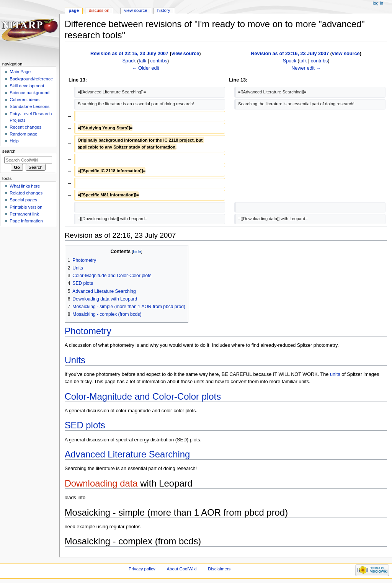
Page (74, 10)
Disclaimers (219, 569)
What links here (25, 186)
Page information (26, 221)
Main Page (20, 72)
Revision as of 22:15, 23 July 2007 (129, 54)
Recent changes (25, 127)
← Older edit (146, 68)
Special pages (23, 200)
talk (142, 61)
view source (185, 54)
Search (9, 151)
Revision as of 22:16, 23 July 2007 (290, 54)
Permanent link (24, 214)
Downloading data (101, 483)
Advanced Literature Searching (127, 454)
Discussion (99, 10)
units (335, 374)
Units (75, 360)
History (164, 10)
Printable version (26, 207)
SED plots (85, 425)
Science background (29, 93)
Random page (23, 134)
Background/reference (31, 79)
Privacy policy (142, 569)
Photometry (88, 331)
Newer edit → (306, 68)
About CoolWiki (181, 569)
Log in (378, 3)
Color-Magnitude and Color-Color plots (143, 396)
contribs (159, 61)
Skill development (27, 86)
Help (14, 141)
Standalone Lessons (29, 106)
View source (136, 10)
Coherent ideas (24, 100)
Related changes (26, 193)
